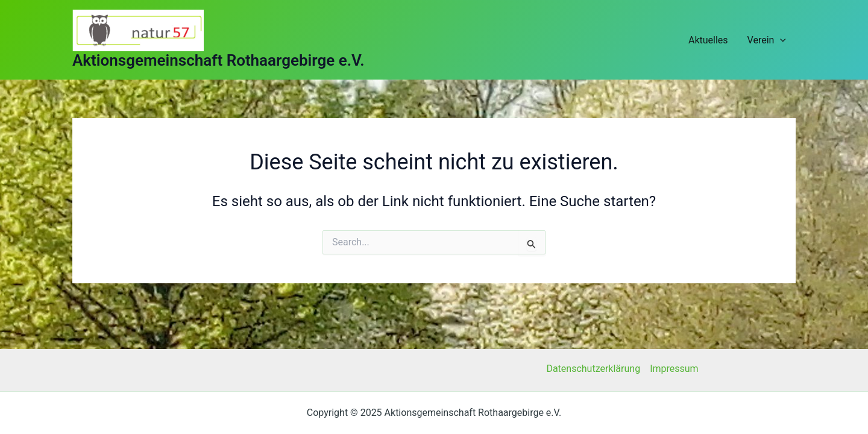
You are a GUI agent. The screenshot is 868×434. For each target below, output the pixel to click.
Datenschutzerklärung (593, 369)
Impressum (674, 369)
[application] (780, 40)
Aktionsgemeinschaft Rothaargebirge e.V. (219, 60)
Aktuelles (708, 40)
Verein (767, 40)
